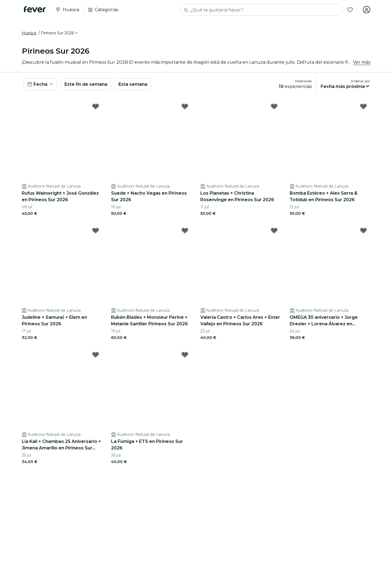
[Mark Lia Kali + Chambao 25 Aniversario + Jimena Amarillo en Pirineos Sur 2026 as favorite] (96, 356)
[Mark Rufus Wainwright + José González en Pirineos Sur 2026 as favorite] (96, 107)
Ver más (362, 62)
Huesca (29, 33)
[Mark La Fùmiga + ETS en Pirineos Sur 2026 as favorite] (185, 356)
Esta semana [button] (134, 85)
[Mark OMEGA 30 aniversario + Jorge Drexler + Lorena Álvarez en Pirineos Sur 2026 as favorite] (363, 231)
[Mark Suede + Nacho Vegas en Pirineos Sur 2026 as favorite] (185, 107)
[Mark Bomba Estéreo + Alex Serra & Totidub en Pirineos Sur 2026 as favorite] (363, 107)
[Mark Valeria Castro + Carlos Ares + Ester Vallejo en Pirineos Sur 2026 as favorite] (274, 231)
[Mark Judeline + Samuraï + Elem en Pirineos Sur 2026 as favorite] (96, 231)
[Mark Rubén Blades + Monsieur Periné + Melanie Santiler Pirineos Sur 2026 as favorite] (185, 231)
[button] (60, 33)
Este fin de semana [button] (87, 85)
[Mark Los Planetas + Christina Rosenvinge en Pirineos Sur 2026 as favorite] (274, 107)
